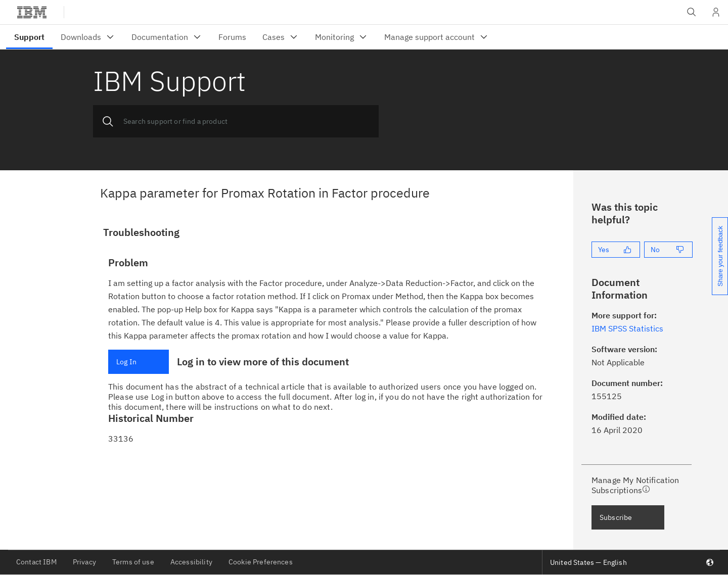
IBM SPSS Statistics (627, 328)
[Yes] (616, 250)
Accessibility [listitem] (191, 562)
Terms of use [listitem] (133, 562)
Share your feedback (720, 256)
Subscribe (616, 517)
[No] (668, 250)
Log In (126, 362)
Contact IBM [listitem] (36, 562)
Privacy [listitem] (84, 562)
